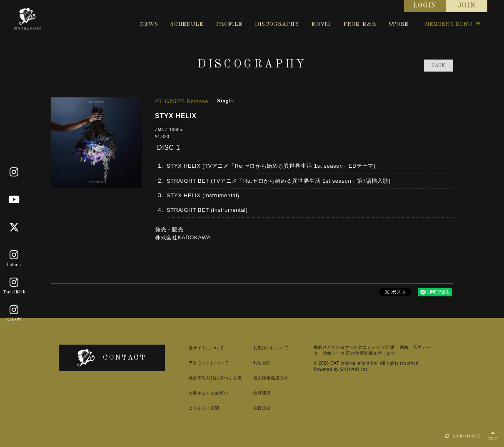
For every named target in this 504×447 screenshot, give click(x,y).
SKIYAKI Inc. (327, 369)
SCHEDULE (187, 24)
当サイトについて (192, 348)
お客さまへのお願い (194, 393)
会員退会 (251, 408)
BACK (438, 66)
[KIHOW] (14, 310)
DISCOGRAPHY (277, 24)
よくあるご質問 (190, 408)
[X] (14, 228)
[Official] (14, 172)
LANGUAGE (463, 436)
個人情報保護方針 (260, 378)
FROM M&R (360, 24)
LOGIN (425, 6)
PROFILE (230, 24)
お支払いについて (260, 348)
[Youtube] (14, 200)
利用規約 (251, 363)
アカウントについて (194, 363)
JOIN (467, 6)
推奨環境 (251, 393)
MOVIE (321, 24)
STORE (399, 24)
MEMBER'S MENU (453, 24)
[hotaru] (14, 255)
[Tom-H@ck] (14, 283)
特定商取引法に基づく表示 (201, 378)
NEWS (149, 24)
